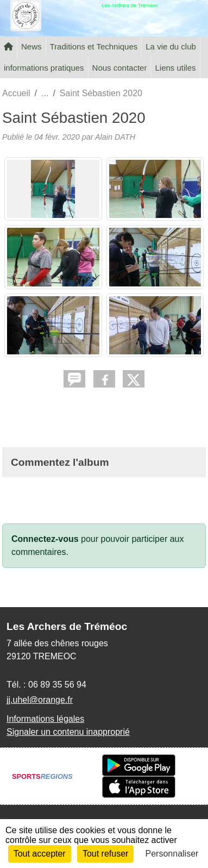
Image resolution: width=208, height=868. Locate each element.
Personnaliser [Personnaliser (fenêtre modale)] (172, 854)
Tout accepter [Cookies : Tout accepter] (40, 854)
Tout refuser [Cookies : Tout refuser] (105, 854)
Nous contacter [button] (120, 68)
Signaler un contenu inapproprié (68, 732)
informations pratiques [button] (44, 68)
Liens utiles (175, 68)
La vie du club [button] (171, 46)
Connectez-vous (45, 539)
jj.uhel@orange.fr (40, 700)
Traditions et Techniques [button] (94, 46)
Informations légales (45, 719)
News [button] (31, 46)
